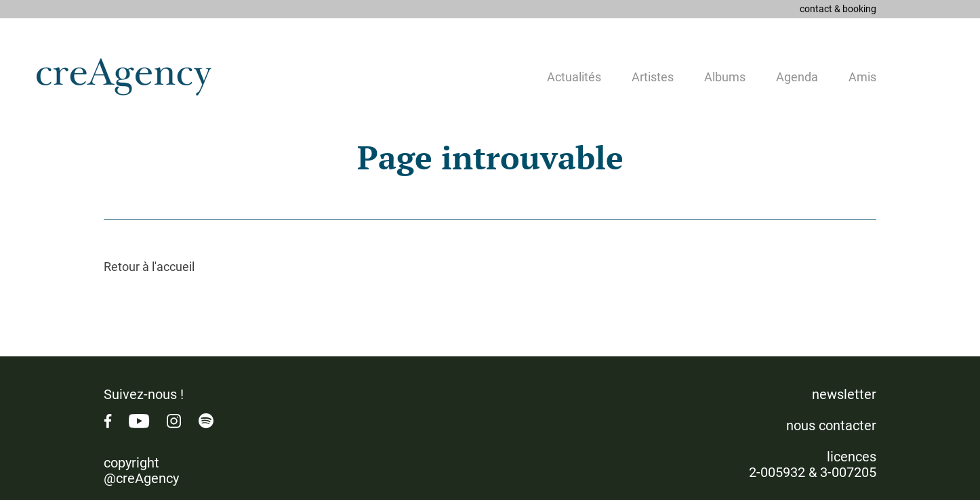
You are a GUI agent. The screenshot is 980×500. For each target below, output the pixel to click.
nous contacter (831, 425)
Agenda (797, 77)
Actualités (574, 77)
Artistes (653, 77)
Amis (862, 77)
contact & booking (838, 9)
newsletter (844, 394)
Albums (725, 77)
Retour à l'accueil (149, 267)
